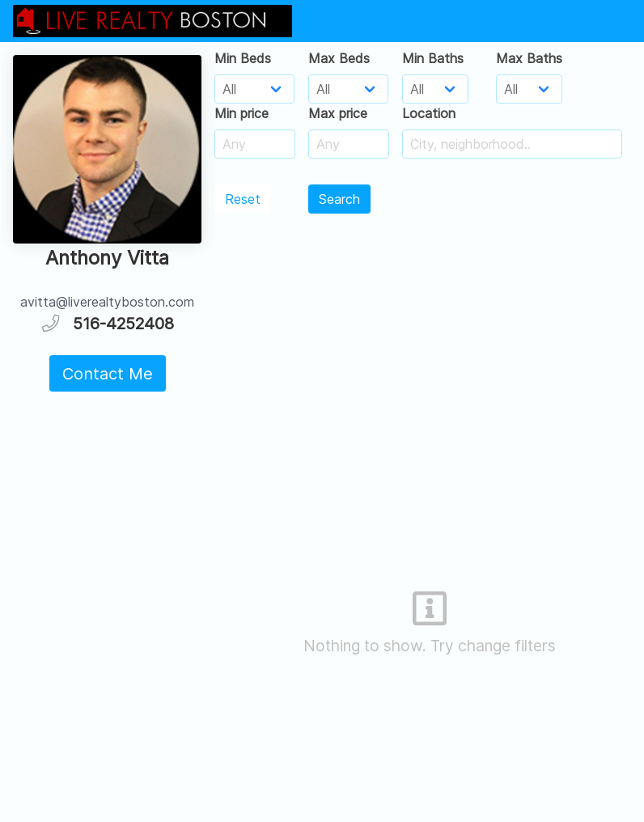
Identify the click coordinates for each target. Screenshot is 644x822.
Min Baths (433, 58)
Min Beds (243, 58)
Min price (241, 113)
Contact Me (108, 374)
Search (339, 199)
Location (429, 113)
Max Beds (339, 58)
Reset (243, 199)
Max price (338, 113)
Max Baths (529, 58)
